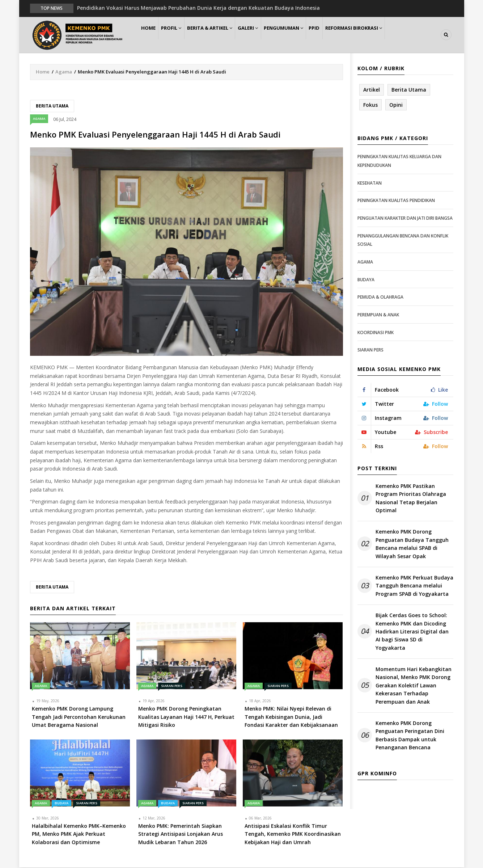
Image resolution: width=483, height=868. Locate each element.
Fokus (370, 105)
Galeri (264, 35)
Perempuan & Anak (378, 315)
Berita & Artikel (221, 35)
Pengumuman (304, 35)
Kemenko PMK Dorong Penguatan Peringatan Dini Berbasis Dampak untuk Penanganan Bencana (410, 736)
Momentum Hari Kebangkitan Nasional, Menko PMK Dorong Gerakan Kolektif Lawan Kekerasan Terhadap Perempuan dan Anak (414, 686)
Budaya (62, 803)
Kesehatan (370, 183)
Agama (64, 72)
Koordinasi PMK (376, 333)
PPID (339, 35)
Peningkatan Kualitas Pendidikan (396, 201)
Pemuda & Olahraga (380, 297)
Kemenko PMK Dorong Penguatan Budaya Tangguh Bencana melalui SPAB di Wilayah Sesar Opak (412, 544)
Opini (396, 105)
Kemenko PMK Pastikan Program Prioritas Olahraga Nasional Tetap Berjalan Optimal (411, 498)
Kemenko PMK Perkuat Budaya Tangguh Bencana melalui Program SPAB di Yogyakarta (414, 586)
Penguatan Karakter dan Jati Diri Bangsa (405, 218)
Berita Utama (52, 106)
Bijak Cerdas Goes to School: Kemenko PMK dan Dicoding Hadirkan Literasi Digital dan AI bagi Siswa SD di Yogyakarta (412, 632)
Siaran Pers (172, 686)
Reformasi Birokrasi (382, 35)
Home (151, 35)
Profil (179, 35)
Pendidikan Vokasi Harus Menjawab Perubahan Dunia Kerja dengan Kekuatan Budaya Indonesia (198, 8)
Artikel (372, 90)
